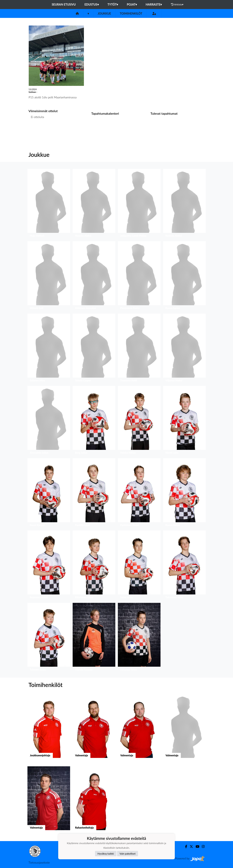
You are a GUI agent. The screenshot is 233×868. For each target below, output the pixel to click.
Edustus (92, 4)
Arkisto (177, 4)
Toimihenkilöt (131, 13)
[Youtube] (196, 847)
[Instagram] (202, 847)
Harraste (154, 4)
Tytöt (113, 4)
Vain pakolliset (128, 854)
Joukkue (104, 13)
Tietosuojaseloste (39, 862)
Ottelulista (36, 129)
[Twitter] (190, 847)
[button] (49, 204)
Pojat (132, 4)
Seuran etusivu (64, 4)
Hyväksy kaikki (106, 854)
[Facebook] (185, 847)
